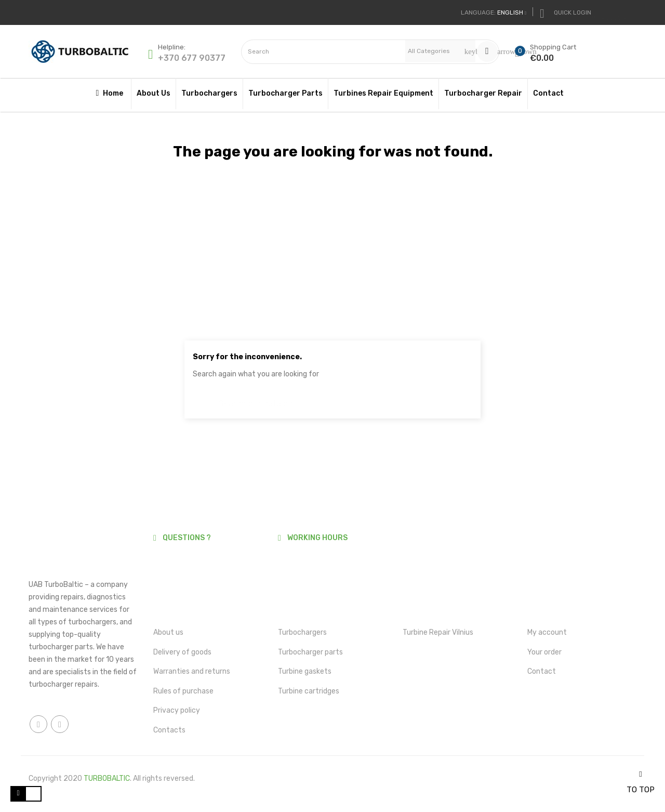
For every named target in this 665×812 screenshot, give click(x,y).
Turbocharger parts (310, 652)
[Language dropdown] (494, 12)
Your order (544, 652)
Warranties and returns (192, 671)
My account (547, 632)
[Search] (332, 398)
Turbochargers (302, 632)
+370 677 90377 (192, 58)
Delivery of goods (182, 652)
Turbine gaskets (305, 671)
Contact (542, 671)
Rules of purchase (183, 691)
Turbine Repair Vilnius (438, 632)
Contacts (169, 730)
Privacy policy (177, 710)
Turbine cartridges (309, 691)
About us (168, 632)
